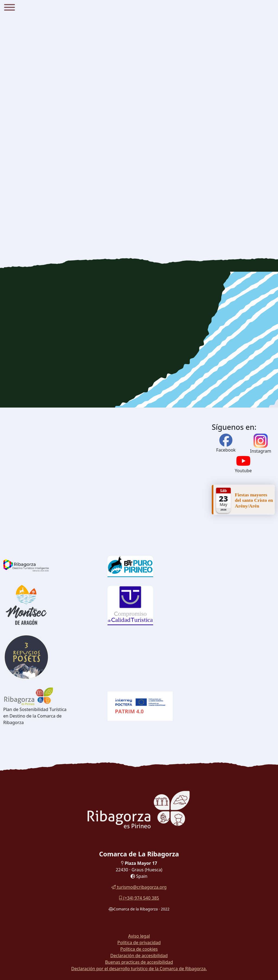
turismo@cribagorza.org (139, 887)
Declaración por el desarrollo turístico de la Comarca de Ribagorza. (139, 969)
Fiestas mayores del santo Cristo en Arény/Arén (254, 500)
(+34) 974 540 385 (139, 898)
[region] (139, 340)
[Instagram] (261, 441)
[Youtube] (243, 464)
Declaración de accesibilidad (139, 956)
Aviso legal (139, 936)
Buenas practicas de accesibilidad (139, 962)
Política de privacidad (139, 943)
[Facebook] (226, 443)
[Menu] (10, 8)
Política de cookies (139, 949)
